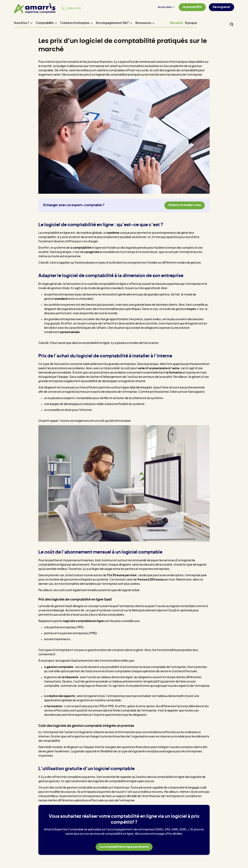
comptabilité (82, 248)
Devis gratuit (221, 7)
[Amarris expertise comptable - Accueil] (35, 8)
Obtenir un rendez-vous (185, 205)
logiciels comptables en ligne (84, 621)
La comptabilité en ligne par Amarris (124, 847)
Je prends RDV (192, 7)
